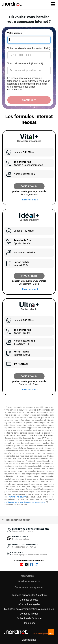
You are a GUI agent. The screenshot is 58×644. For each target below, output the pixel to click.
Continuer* (29, 100)
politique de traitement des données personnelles (25, 502)
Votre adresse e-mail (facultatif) (25, 64)
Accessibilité (29, 640)
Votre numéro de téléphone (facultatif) (29, 48)
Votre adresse (15, 33)
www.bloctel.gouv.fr (18, 497)
